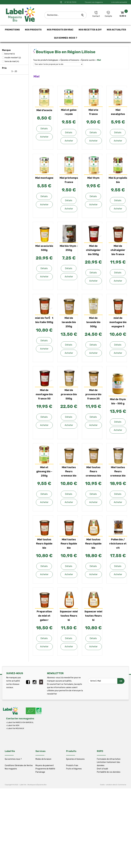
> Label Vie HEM (13, 725)
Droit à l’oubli (102, 769)
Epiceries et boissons (75, 759)
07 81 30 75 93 (70, 2)
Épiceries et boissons (70, 60)
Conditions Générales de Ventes (19, 765)
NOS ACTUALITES (116, 30)
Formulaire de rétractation (109, 759)
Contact (96, 16)
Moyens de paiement (45, 765)
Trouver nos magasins (94, 2)
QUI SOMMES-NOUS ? (66, 38)
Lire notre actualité (119, 2)
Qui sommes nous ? (13, 759)
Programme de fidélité (45, 769)
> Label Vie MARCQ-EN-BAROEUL (20, 722)
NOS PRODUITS (33, 30)
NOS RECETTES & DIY (90, 30)
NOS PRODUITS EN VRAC (60, 30)
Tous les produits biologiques (46, 60)
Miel (99, 60)
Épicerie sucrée (88, 60)
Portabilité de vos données (109, 772)
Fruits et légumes (74, 769)
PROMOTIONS (12, 30)
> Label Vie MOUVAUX (15, 728)
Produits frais (72, 765)
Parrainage (40, 772)
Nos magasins (11, 769)
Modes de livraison (43, 759)
